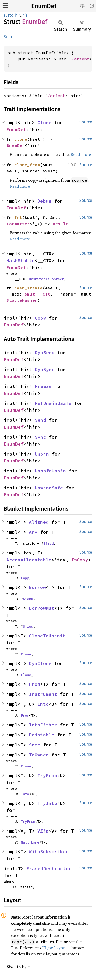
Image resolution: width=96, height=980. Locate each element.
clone (21, 139)
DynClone (40, 663)
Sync (40, 437)
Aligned (39, 522)
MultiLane (30, 842)
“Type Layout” (55, 948)
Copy (40, 318)
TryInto (47, 803)
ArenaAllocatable (29, 560)
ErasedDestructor (49, 868)
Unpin (42, 454)
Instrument (43, 694)
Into (43, 704)
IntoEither (43, 725)
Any (33, 532)
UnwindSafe (49, 488)
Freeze (43, 386)
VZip (43, 831)
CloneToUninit (47, 636)
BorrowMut (42, 608)
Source (10, 37)
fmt (18, 217)
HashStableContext (46, 279)
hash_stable (28, 288)
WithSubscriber (49, 852)
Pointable (42, 735)
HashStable (20, 261)
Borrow (37, 587)
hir (25, 15)
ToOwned (39, 755)
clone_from (27, 165)
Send (40, 420)
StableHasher (22, 300)
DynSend (45, 352)
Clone (44, 123)
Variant (80, 59)
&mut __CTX (37, 294)
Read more (81, 154)
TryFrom (47, 776)
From (35, 684)
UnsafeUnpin (50, 471)
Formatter (18, 224)
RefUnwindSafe (53, 403)
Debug (44, 201)
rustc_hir (12, 15)
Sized (48, 543)
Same (35, 745)
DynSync (45, 369)
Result (60, 224)
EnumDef (44, 6)
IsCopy (80, 560)
